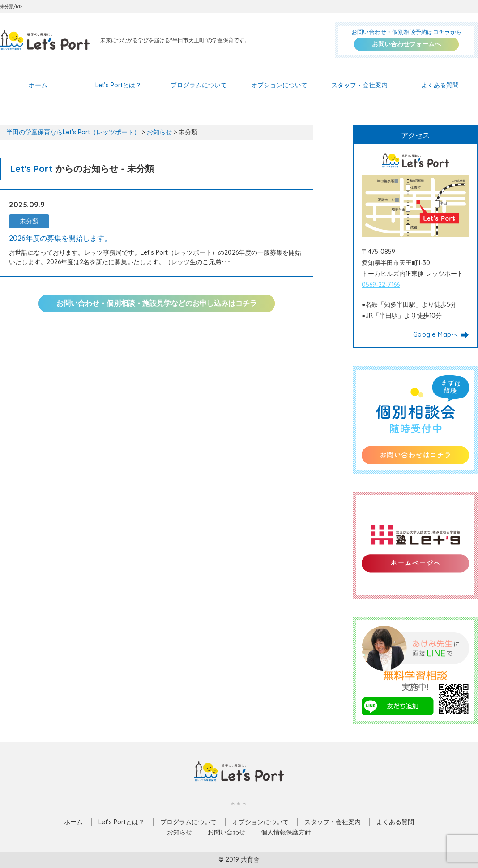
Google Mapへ (441, 335)
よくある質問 (440, 85)
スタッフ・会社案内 (359, 85)
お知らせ (179, 832)
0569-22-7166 (381, 285)
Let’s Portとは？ (118, 85)
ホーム (38, 85)
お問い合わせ (226, 832)
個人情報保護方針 (286, 832)
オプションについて (279, 85)
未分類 (29, 221)
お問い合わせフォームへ (406, 44)
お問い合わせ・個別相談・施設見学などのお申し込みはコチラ (157, 303)
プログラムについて (199, 85)
